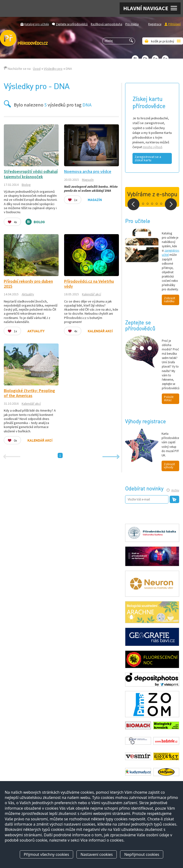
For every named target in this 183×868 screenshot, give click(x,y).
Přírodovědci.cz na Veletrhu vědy (89, 284)
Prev (133, 204)
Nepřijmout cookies (142, 854)
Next (171, 204)
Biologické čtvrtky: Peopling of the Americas (29, 393)
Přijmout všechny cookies (46, 854)
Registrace (155, 24)
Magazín (88, 180)
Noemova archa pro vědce (88, 172)
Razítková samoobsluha (107, 24)
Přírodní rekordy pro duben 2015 (28, 284)
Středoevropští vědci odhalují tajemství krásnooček (31, 174)
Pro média (132, 24)
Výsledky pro (53, 69)
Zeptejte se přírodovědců (72, 24)
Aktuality (28, 294)
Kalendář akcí (91, 294)
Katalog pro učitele (37, 24)
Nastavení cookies (97, 854)
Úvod (37, 69)
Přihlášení (174, 24)
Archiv (175, 490)
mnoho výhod (152, 147)
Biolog (26, 185)
